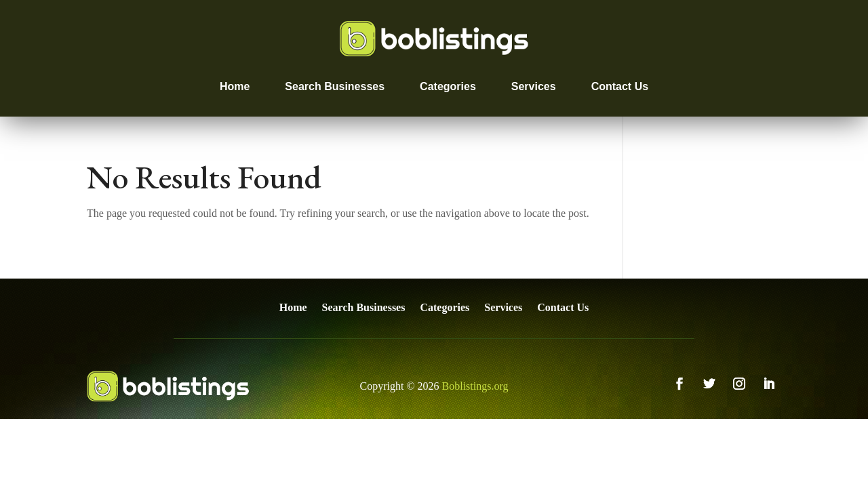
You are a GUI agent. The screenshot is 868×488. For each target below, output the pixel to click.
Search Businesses (335, 86)
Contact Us (620, 86)
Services (534, 86)
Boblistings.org (475, 386)
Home (235, 86)
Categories (448, 86)
